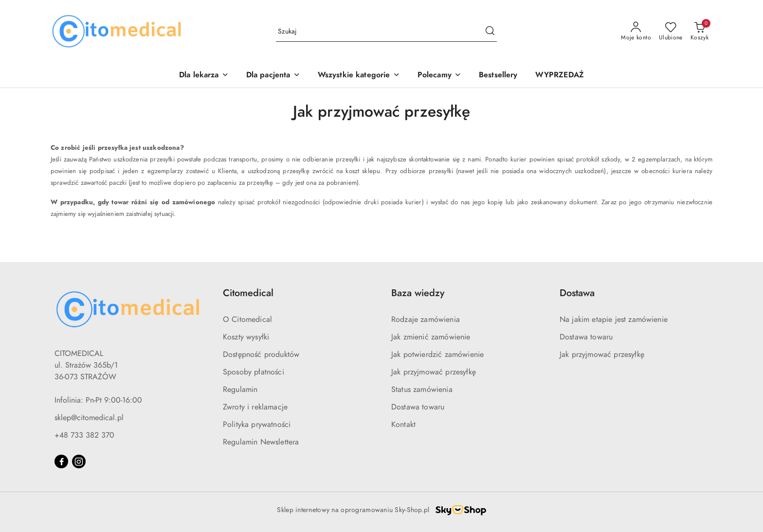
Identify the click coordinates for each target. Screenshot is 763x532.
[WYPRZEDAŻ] (560, 76)
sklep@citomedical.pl (89, 418)
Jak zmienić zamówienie (431, 337)
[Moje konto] (636, 32)
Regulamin (240, 390)
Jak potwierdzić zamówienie (437, 355)
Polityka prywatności (257, 425)
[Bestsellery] (498, 76)
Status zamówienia (422, 390)
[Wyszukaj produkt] (386, 32)
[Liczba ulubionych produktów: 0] (671, 32)
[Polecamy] (439, 76)
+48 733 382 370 (84, 435)
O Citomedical (247, 319)
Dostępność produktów (261, 355)
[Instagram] (79, 461)
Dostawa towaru (418, 407)
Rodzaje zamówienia (426, 319)
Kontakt (403, 425)
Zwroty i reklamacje (255, 407)
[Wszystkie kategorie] (359, 76)
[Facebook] (61, 461)
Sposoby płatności (254, 372)
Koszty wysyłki (246, 337)
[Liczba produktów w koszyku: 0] (699, 32)
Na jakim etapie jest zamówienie (614, 319)
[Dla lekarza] (204, 76)
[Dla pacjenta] (273, 76)
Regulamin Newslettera (261, 442)
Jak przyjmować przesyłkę (434, 372)
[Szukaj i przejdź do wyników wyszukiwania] (490, 32)
